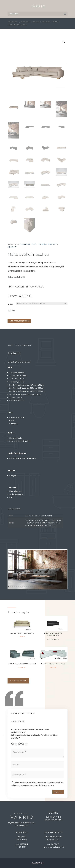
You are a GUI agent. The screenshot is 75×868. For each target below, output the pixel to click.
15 (37, 586)
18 (43, 586)
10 (27, 586)
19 (45, 586)
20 (47, 586)
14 (35, 586)
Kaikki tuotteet (18, 681)
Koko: (10, 304)
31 (36, 589)
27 (61, 586)
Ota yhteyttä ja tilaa (19, 321)
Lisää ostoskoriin (8, 314)
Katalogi (13, 22)
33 (41, 589)
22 (51, 586)
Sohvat (26, 22)
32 (39, 589)
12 (31, 586)
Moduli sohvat (42, 22)
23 (53, 586)
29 (65, 586)
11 (29, 586)
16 (39, 586)
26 (59, 586)
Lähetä (58, 792)
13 (33, 586)
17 (41, 586)
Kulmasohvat (28, 244)
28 (63, 586)
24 (55, 586)
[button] (64, 42)
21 (49, 586)
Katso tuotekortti (16, 277)
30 (34, 589)
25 (57, 586)
